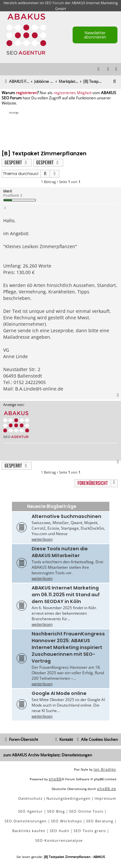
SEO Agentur (30, 811)
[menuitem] (116, 69)
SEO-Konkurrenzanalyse (59, 840)
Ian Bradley (105, 769)
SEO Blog (56, 811)
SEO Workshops (66, 821)
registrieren (26, 93)
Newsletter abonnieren (95, 35)
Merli (8, 191)
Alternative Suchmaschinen (66, 516)
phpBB (55, 779)
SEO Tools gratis (90, 831)
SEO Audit (60, 831)
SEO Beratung (100, 821)
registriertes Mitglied (72, 93)
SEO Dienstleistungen (26, 821)
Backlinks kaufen (29, 831)
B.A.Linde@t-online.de (39, 389)
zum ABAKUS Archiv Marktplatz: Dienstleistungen (48, 755)
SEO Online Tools (86, 811)
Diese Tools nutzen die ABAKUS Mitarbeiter (60, 552)
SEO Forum (54, 3)
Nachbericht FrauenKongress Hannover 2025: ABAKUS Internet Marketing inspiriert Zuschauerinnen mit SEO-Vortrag (68, 647)
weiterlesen (42, 539)
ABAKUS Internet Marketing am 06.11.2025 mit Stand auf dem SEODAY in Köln (66, 595)
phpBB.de (107, 789)
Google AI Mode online (59, 693)
